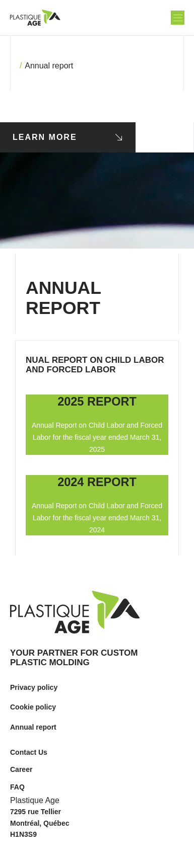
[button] (178, 18)
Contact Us (29, 752)
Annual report (33, 727)
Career (21, 769)
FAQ (17, 787)
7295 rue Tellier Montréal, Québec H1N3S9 (40, 823)
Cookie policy (33, 707)
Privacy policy (34, 687)
